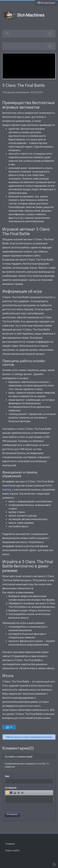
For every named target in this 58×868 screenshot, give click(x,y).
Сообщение (11, 788)
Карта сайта (12, 850)
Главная (10, 844)
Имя (7, 776)
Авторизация (46, 3)
